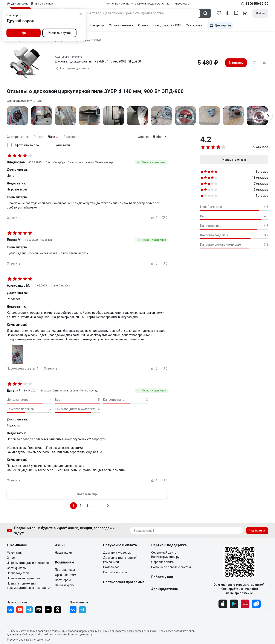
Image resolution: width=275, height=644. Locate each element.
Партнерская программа (124, 582)
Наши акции (63, 553)
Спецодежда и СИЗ (167, 25)
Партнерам (63, 580)
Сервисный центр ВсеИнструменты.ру (165, 555)
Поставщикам (65, 570)
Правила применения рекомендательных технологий (29, 586)
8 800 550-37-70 (257, 4)
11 (101, 506)
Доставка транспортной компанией (120, 560)
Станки (143, 25)
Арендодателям (165, 589)
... (94, 506)
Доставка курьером (117, 553)
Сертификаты (17, 568)
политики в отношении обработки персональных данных (72, 631)
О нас (11, 558)
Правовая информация (23, 578)
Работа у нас (162, 577)
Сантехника (194, 25)
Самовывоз (111, 567)
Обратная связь (163, 562)
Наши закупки (65, 585)
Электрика (96, 25)
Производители (18, 573)
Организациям (66, 575)
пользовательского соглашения (130, 631)
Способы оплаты (115, 572)
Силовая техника (121, 25)
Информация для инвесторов (28, 563)
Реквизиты (15, 553)
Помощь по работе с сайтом (171, 567)
